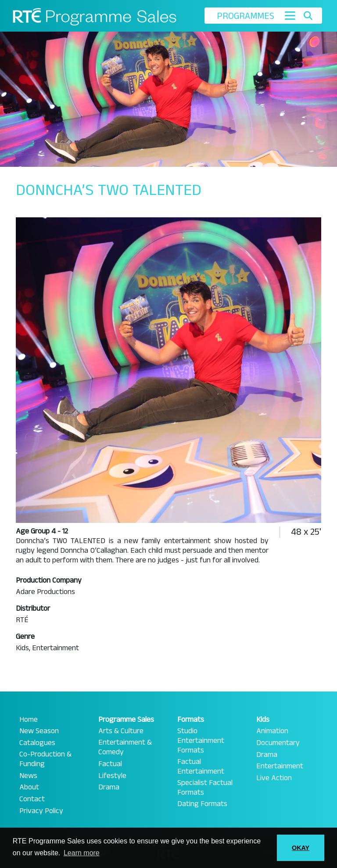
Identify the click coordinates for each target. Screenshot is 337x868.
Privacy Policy (41, 811)
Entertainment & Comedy (125, 747)
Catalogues (37, 743)
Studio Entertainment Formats (201, 741)
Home (29, 720)
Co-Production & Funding (45, 759)
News (28, 776)
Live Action (274, 778)
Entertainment (280, 766)
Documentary (278, 743)
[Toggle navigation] (290, 16)
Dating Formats (202, 804)
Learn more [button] (82, 853)
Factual (110, 764)
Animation (272, 731)
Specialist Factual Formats (205, 788)
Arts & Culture (121, 731)
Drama (109, 787)
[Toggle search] (308, 16)
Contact (32, 799)
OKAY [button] (301, 848)
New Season (39, 731)
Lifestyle (112, 776)
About (29, 787)
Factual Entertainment (201, 767)
